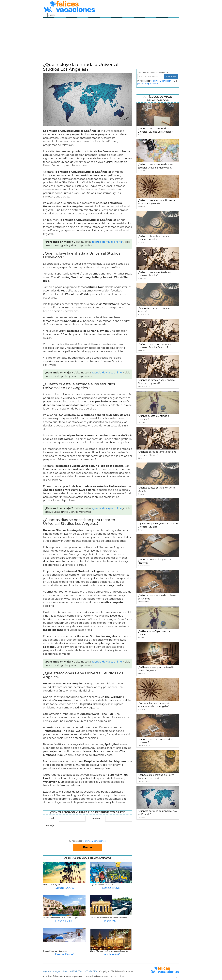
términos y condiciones (94, 841)
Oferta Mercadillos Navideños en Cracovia (109, 951)
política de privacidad (148, 84)
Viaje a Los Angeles (52, 884)
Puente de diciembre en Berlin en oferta (108, 918)
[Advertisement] (111, 41)
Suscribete (171, 76)
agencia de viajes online (107, 242)
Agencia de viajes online (55, 971)
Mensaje (50, 825)
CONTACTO (91, 971)
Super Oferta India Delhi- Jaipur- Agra (60, 918)
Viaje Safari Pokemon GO (101, 884)
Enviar (88, 847)
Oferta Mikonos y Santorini (55, 951)
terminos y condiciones (162, 81)
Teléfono (97, 818)
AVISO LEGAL (76, 971)
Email (51, 818)
